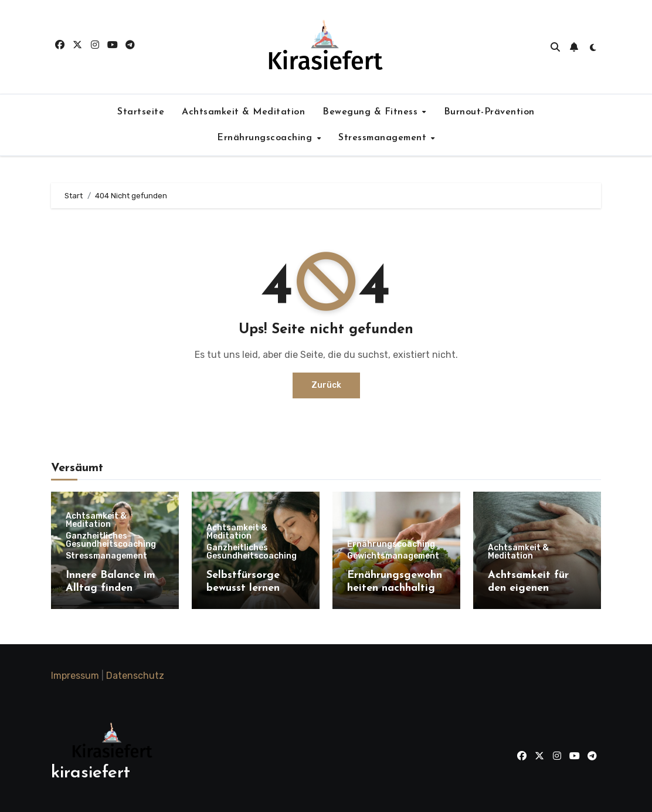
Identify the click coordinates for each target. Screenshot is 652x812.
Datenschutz (135, 676)
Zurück (326, 385)
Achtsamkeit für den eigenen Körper (528, 588)
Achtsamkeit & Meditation (243, 112)
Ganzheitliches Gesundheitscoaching (111, 540)
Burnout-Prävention (489, 112)
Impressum (75, 676)
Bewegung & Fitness (372, 112)
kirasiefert (91, 773)
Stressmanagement (384, 138)
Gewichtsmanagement (393, 556)
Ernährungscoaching (266, 138)
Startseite (141, 112)
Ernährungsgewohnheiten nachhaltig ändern (395, 588)
